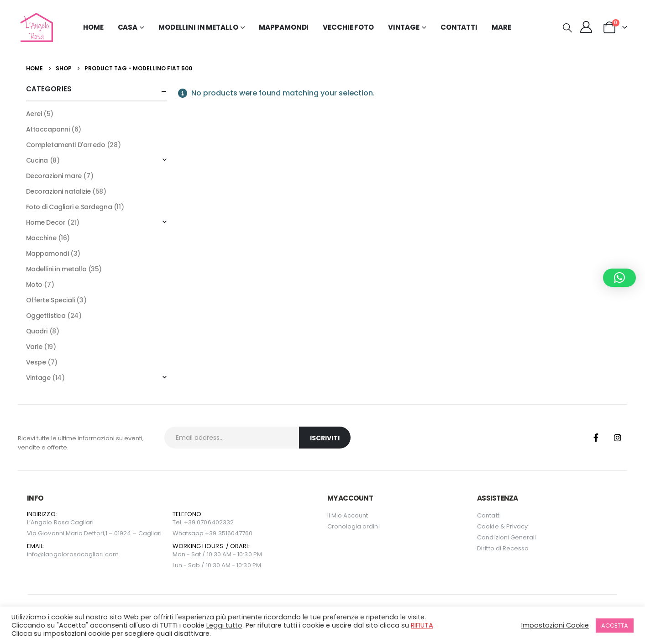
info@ (35, 554)
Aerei (34, 114)
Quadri (37, 331)
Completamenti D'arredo (66, 145)
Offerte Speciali (50, 300)
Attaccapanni (48, 129)
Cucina (37, 160)
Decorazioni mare (54, 176)
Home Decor (46, 222)
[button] (567, 28)
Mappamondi (284, 27)
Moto (34, 285)
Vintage (38, 378)
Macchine (41, 238)
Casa (128, 27)
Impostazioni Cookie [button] (555, 625)
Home (93, 27)
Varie (34, 347)
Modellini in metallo (56, 269)
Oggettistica (46, 316)
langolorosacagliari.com (81, 554)
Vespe (36, 362)
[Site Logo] (35, 27)
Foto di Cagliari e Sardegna (69, 207)
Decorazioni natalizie (58, 191)
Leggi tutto (224, 625)
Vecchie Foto (348, 27)
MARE (501, 27)
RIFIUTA (422, 625)
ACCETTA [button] (615, 626)
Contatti (459, 27)
